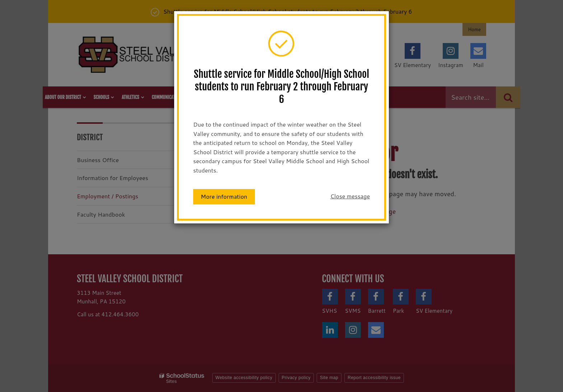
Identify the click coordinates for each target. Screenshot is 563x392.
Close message (350, 196)
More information (224, 196)
